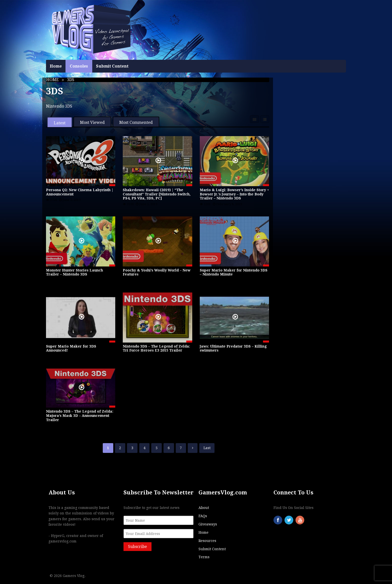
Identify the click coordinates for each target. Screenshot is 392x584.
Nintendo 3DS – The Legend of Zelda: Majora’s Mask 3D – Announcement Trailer (80, 416)
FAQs (203, 516)
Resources (207, 541)
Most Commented (136, 122)
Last (207, 448)
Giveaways (208, 524)
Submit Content (112, 66)
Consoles (79, 66)
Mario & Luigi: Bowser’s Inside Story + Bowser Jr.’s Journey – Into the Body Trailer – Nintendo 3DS (234, 194)
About (204, 508)
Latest (60, 123)
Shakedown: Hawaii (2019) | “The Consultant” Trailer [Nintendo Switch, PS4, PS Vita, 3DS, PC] (157, 194)
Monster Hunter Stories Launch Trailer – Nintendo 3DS (74, 272)
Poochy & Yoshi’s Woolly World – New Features (157, 272)
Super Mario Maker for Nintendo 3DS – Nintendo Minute (234, 272)
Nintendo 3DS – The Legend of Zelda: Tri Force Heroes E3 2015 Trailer (156, 348)
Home (56, 66)
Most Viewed (92, 122)
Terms (204, 557)
